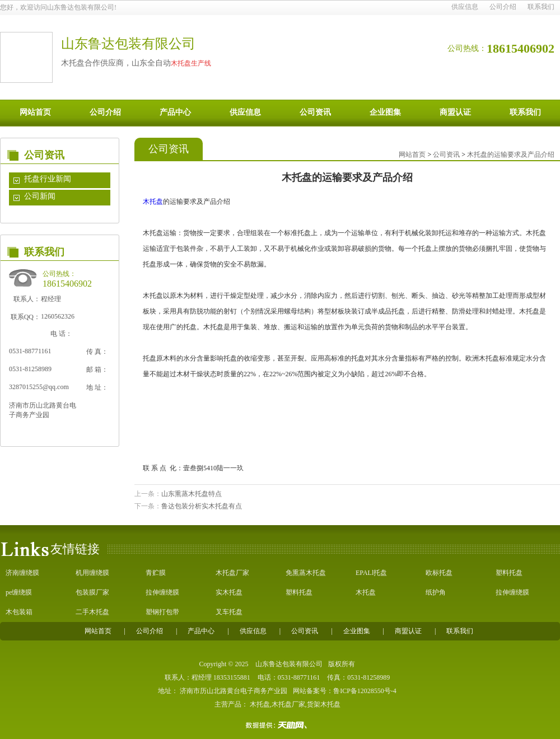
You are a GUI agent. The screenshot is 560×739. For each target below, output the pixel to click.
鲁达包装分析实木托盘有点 (202, 506)
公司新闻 (40, 196)
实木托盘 (229, 592)
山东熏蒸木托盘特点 (192, 494)
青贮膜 (156, 573)
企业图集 (385, 112)
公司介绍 (503, 7)
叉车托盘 (229, 612)
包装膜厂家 (92, 592)
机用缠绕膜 (92, 573)
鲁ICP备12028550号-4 (365, 691)
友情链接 (75, 549)
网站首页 (35, 112)
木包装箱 (19, 612)
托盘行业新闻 (48, 179)
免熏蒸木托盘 (306, 573)
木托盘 (153, 202)
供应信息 (465, 7)
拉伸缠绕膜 (162, 592)
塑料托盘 (509, 573)
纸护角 (436, 592)
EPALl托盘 (371, 573)
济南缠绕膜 (22, 573)
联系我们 (541, 7)
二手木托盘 (92, 612)
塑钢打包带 (162, 612)
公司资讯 (315, 112)
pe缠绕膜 (19, 592)
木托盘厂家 (232, 573)
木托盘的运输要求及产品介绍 (511, 155)
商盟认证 (455, 112)
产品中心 (175, 112)
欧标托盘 (439, 573)
